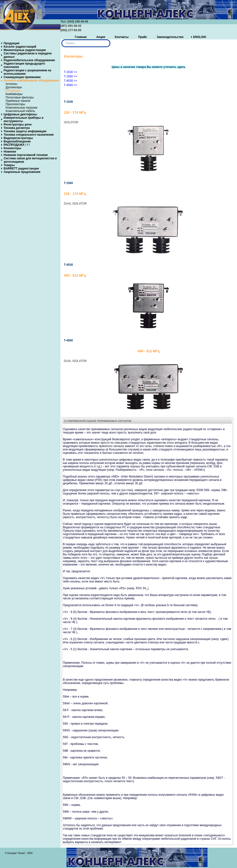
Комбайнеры (14, 94)
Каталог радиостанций (20, 47)
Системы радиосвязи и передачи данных (28, 55)
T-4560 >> (70, 85)
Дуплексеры (14, 87)
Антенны (11, 84)
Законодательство (170, 37)
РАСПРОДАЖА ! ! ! (17, 145)
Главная (81, 37)
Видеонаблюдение (17, 141)
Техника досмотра (17, 128)
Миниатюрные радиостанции (25, 50)
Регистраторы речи (18, 125)
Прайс (143, 37)
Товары (9, 165)
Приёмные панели (18, 101)
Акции (101, 37)
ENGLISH (200, 37)
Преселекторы (15, 104)
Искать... (62, 40)
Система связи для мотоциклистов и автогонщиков (30, 160)
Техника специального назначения (29, 135)
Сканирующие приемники (22, 77)
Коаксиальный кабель (20, 111)
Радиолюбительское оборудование (29, 60)
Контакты (122, 37)
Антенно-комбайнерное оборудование (31, 81)
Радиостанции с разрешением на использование (27, 72)
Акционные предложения (22, 172)
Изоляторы (13, 91)
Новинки (10, 152)
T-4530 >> (70, 81)
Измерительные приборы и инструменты (24, 119)
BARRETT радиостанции (21, 169)
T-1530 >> (70, 72)
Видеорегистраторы (18, 138)
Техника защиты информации (25, 131)
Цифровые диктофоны (20, 114)
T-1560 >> (70, 76)
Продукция (11, 43)
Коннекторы (12, 148)
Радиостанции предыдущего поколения (24, 65)
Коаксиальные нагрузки (21, 108)
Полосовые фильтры (20, 97)
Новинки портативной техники (26, 155)
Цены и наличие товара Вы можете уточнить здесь (149, 67)
